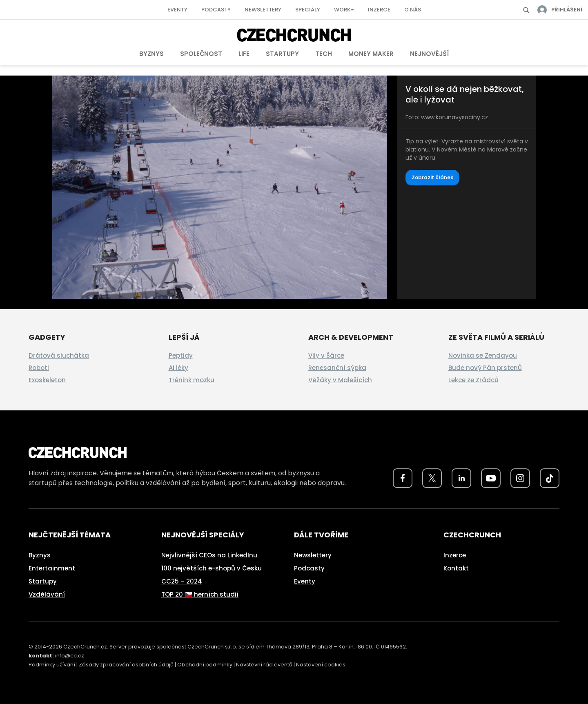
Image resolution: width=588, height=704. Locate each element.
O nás (413, 10)
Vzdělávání (47, 594)
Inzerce (379, 10)
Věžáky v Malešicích (340, 380)
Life (244, 54)
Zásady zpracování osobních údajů (126, 665)
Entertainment (52, 568)
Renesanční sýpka (337, 368)
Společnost (201, 54)
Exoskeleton (47, 380)
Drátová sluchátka (59, 355)
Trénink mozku (192, 380)
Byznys (151, 54)
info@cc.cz (70, 656)
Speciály (308, 10)
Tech (324, 54)
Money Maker (371, 54)
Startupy (282, 54)
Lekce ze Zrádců (473, 380)
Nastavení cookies (321, 665)
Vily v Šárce (326, 355)
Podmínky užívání (52, 665)
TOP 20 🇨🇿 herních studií (200, 594)
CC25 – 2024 (182, 581)
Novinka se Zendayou (483, 355)
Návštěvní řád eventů (264, 665)
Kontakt (456, 568)
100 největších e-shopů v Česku (212, 568)
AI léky (178, 368)
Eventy (177, 10)
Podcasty (216, 10)
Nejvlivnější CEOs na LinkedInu (209, 555)
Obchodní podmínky (205, 665)
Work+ (344, 10)
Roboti (39, 368)
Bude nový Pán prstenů (485, 368)
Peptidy (181, 355)
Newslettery (263, 10)
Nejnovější (429, 54)
